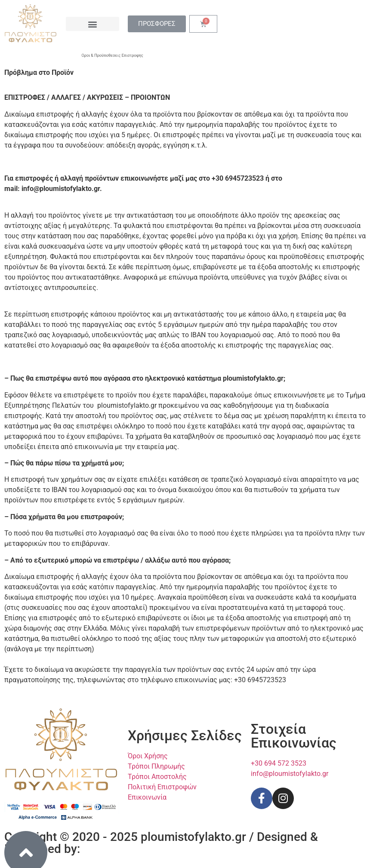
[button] (92, 24)
